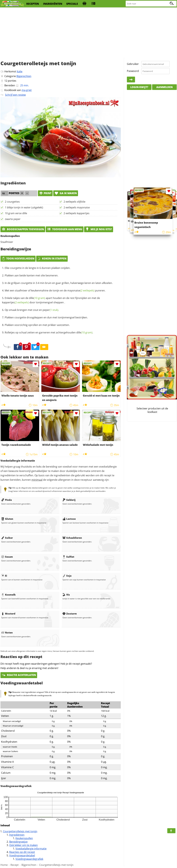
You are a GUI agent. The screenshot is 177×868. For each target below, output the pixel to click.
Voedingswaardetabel (22, 855)
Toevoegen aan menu (65, 229)
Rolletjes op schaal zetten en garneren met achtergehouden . (49, 332)
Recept (15, 865)
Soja (67, 576)
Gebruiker (133, 64)
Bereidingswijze (18, 842)
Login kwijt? (139, 87)
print (45, 193)
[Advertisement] (88, 33)
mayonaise (81, 290)
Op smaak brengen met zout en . (32, 310)
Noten (7, 633)
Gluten (7, 519)
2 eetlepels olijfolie (74, 202)
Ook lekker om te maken (23, 845)
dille (37, 298)
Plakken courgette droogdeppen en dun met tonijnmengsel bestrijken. (46, 317)
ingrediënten (53, 4)
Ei (4, 576)
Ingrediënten (17, 835)
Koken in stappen (52, 259)
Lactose (69, 519)
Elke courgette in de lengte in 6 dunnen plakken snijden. (38, 268)
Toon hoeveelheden (18, 259)
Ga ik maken (66, 193)
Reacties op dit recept (22, 852)
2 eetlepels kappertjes (77, 213)
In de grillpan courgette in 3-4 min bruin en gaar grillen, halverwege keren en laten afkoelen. (59, 283)
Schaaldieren (72, 538)
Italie (20, 71)
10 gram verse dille (16, 213)
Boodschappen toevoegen (23, 229)
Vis (66, 595)
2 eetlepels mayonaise (77, 207)
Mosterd (8, 614)
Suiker (7, 538)
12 (6, 81)
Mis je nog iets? (99, 229)
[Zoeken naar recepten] (151, 4)
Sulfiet (68, 557)
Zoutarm (70, 614)
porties (12, 81)
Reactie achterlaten (19, 675)
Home (4, 865)
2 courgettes (12, 202)
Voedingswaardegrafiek (29, 859)
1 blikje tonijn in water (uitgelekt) (24, 207)
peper (50, 310)
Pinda (7, 500)
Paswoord (133, 71)
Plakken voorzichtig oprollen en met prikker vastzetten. (37, 325)
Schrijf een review (15, 95)
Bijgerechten (24, 76)
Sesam (7, 557)
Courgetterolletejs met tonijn (20, 831)
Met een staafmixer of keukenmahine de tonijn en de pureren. (55, 290)
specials (72, 4)
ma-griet (27, 90)
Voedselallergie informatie (31, 849)
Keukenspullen (24, 838)
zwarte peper (13, 219)
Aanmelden (164, 87)
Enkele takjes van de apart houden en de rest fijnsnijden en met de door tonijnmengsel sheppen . (51, 300)
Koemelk (8, 595)
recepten (33, 4)
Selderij (69, 500)
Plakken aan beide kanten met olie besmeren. (31, 275)
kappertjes (15, 302)
